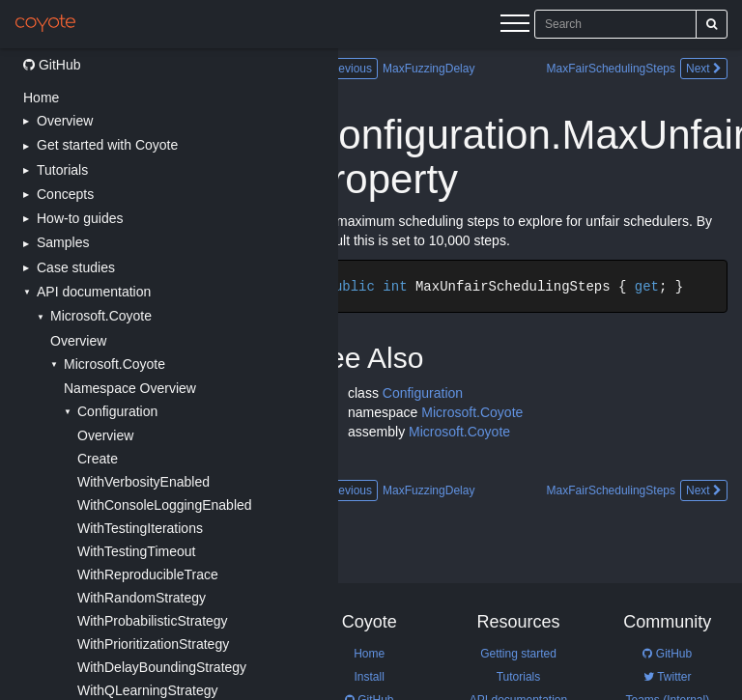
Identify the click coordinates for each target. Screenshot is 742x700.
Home (41, 98)
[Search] (712, 24)
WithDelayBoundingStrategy (162, 667)
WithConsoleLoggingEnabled (165, 505)
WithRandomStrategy (142, 598)
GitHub (52, 65)
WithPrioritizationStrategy (153, 644)
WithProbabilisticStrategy (153, 621)
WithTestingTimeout (136, 551)
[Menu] (515, 26)
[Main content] (540, 374)
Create (98, 459)
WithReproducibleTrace (148, 574)
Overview (78, 341)
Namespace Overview (130, 388)
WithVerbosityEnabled (143, 482)
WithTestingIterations (140, 528)
